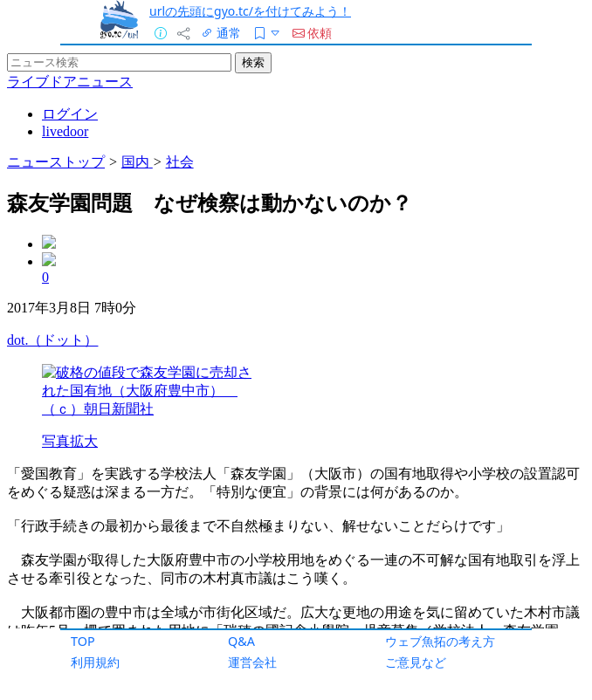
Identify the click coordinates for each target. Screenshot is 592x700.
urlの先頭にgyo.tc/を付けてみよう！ (250, 11)
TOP (83, 641)
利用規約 (95, 662)
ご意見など (416, 662)
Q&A (241, 641)
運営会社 (252, 662)
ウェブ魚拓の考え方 (440, 641)
